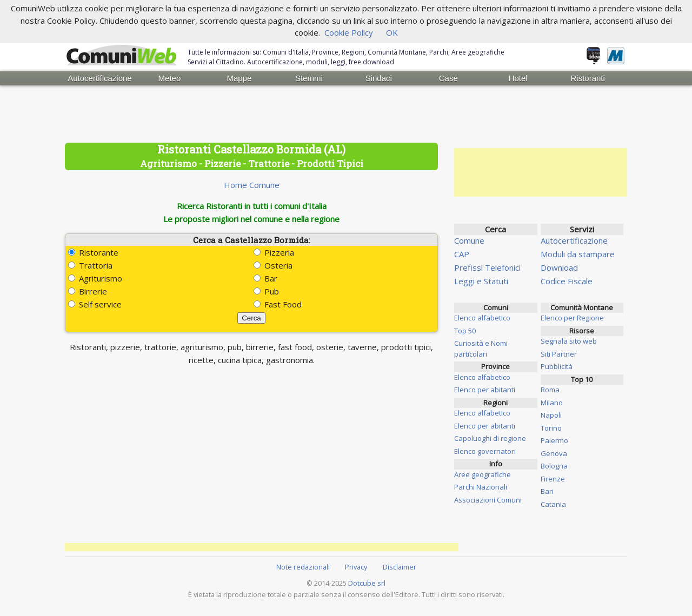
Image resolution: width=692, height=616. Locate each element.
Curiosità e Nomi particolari (481, 349)
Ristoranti (587, 78)
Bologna (554, 466)
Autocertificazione (99, 78)
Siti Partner (559, 354)
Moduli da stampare (578, 254)
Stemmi (309, 78)
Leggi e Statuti (481, 281)
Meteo (170, 78)
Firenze (553, 479)
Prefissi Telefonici (487, 267)
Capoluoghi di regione (490, 438)
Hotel (518, 78)
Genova (554, 453)
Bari (547, 491)
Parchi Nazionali (481, 487)
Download (559, 267)
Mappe (239, 78)
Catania (553, 504)
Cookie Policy (349, 32)
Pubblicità (557, 366)
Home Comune (252, 185)
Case (448, 78)
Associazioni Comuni (488, 500)
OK (392, 32)
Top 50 (465, 331)
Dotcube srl (367, 583)
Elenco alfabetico (482, 318)
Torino (551, 428)
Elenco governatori (485, 451)
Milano (552, 403)
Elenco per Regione (572, 318)
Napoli (551, 415)
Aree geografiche (483, 474)
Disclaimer (400, 567)
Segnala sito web (569, 341)
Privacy (356, 567)
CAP (462, 254)
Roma (550, 390)
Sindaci (379, 78)
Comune (469, 240)
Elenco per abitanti (485, 390)
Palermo (554, 440)
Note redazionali (303, 567)
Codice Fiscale (567, 281)
